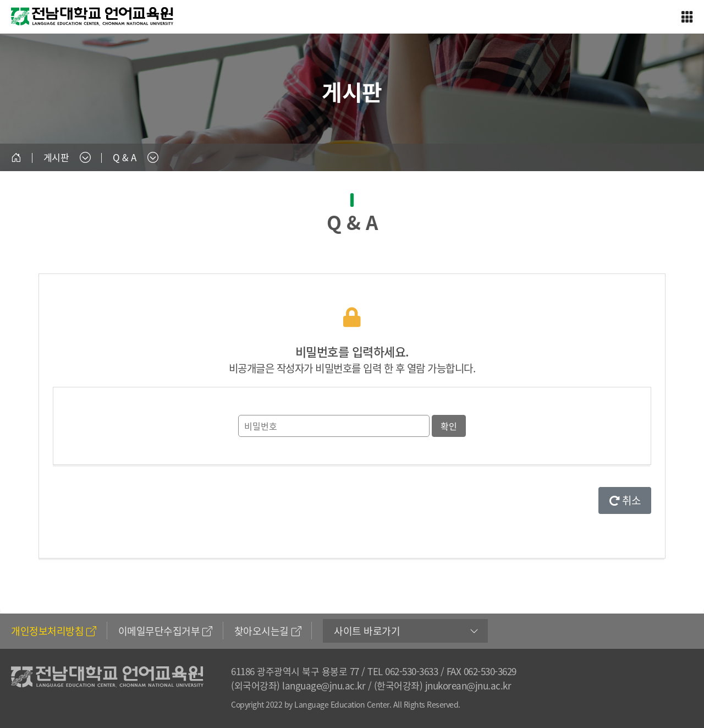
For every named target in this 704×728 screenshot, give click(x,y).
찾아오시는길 (268, 631)
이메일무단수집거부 (165, 631)
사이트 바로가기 (367, 631)
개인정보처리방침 (54, 631)
